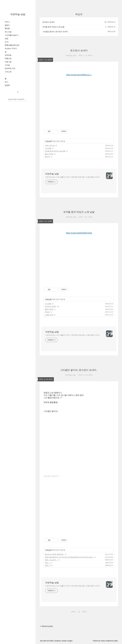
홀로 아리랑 (49, 154)
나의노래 (8, 72)
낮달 (6, 38)
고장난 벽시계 (50, 146)
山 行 (7, 42)
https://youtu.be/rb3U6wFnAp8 (79, 233)
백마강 (47, 157)
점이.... (47, 563)
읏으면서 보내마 (48, 22)
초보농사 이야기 (11, 48)
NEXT (84, 611)
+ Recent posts (47, 626)
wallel (116, 641)
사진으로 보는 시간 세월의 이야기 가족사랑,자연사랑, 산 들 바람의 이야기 (73, 177)
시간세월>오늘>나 (12, 35)
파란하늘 (8, 55)
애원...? (48, 565)
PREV (73, 611)
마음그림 (8, 62)
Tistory (103, 641)
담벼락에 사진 (10, 68)
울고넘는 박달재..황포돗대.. (55, 554)
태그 (6, 82)
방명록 (7, 85)
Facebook (57, 641)
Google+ (70, 641)
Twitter (51, 641)
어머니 (7, 22)
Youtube (64, 641)
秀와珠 (7, 28)
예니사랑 (8, 32)
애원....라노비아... (51, 560)
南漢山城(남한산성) (12, 45)
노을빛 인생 (49, 315)
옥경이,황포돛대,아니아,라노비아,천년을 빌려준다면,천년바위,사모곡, (69, 557)
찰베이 (7, 25)
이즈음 (7, 65)
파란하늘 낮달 (18, 14)
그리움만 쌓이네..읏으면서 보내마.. (55, 32)
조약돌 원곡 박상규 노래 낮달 (53, 27)
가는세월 (48, 148)
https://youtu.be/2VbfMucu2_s (79, 75)
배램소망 (8, 58)
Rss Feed (43, 641)
